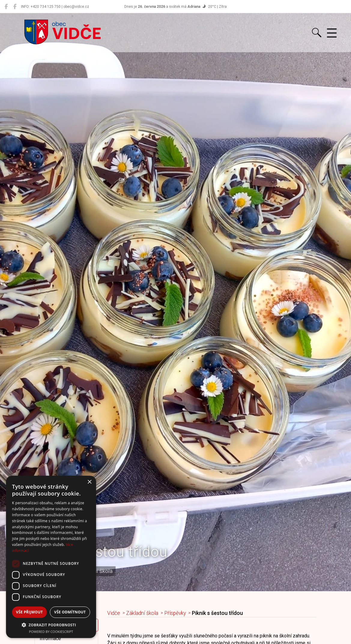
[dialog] (51, 557)
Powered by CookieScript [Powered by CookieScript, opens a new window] (51, 632)
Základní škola (142, 613)
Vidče (114, 613)
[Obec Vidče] (6, 7)
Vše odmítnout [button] (70, 612)
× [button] (89, 482)
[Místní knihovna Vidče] (15, 7)
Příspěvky (175, 613)
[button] (51, 625)
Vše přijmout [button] (29, 612)
